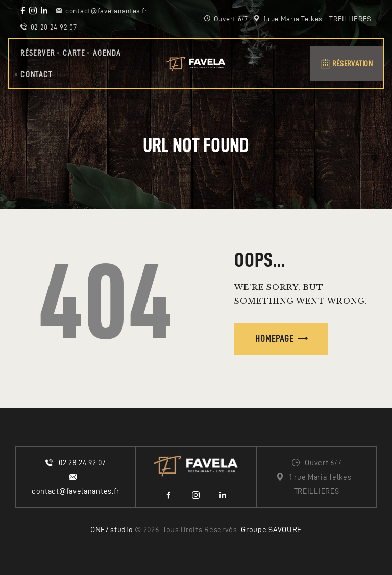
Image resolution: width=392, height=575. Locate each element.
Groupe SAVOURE (271, 530)
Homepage (274, 339)
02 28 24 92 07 (82, 463)
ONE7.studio (112, 530)
